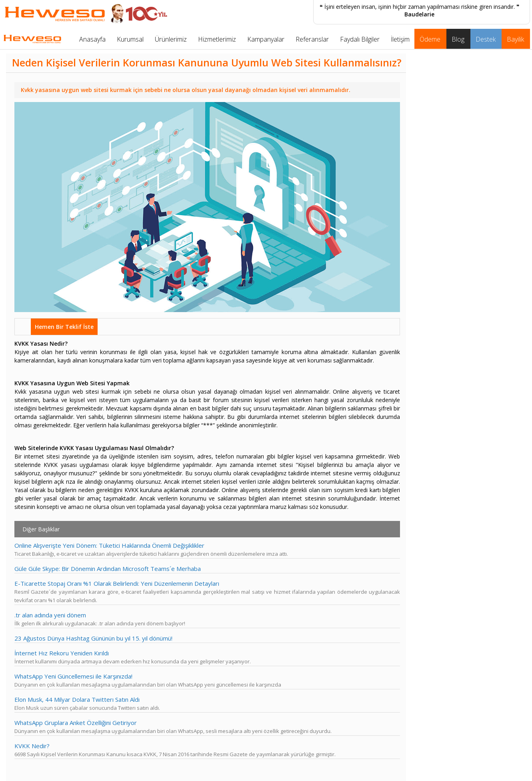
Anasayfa (92, 39)
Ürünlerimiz (171, 39)
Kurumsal (130, 39)
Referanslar (312, 39)
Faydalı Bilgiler (360, 39)
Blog (458, 39)
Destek (486, 39)
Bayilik (515, 39)
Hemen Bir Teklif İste (64, 327)
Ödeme (430, 39)
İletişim (400, 39)
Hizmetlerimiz (217, 39)
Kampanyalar (266, 39)
